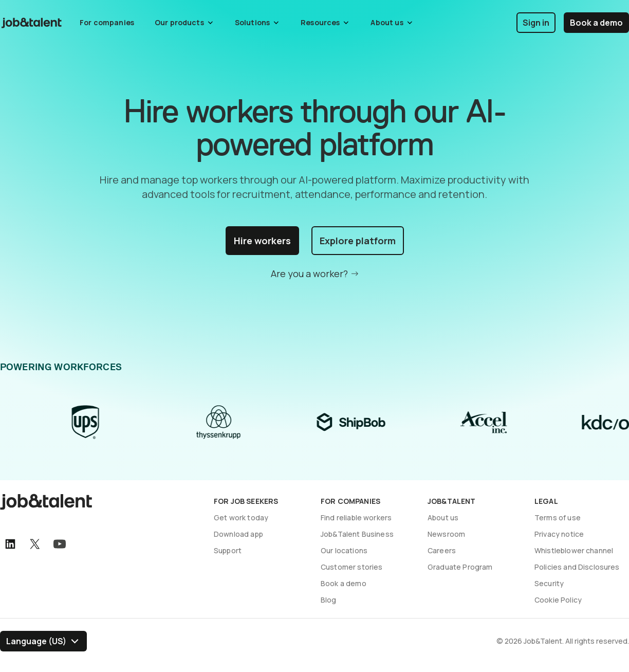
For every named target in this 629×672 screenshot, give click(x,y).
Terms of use (558, 517)
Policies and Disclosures (577, 567)
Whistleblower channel (574, 550)
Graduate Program (460, 567)
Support (228, 550)
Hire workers (262, 241)
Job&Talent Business (357, 534)
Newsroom (446, 534)
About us (443, 517)
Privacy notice (559, 534)
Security (549, 583)
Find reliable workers (356, 517)
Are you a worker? (309, 274)
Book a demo (596, 23)
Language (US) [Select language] (36, 641)
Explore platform (358, 241)
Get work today (241, 517)
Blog (329, 600)
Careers (442, 550)
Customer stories (351, 567)
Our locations (344, 550)
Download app (238, 534)
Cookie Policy (558, 600)
